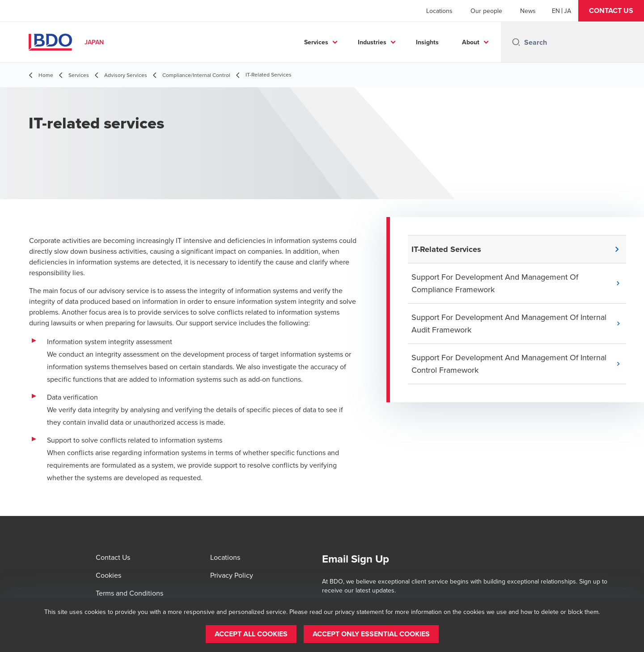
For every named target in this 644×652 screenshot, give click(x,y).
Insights (427, 42)
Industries (372, 42)
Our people (486, 11)
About (471, 42)
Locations (439, 11)
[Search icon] (516, 42)
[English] (556, 11)
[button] (611, 11)
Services (316, 42)
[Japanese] (568, 11)
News (528, 11)
